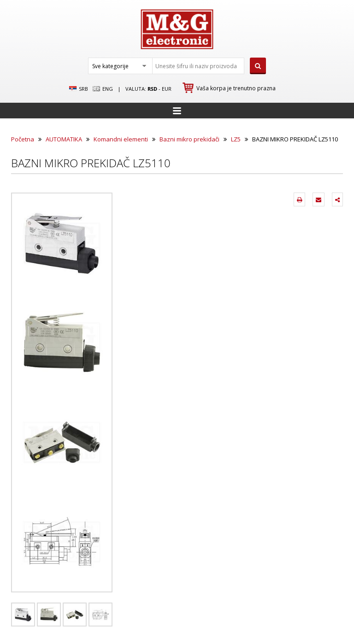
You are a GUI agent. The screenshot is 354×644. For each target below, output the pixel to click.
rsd (152, 89)
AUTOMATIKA (64, 139)
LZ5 (236, 139)
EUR (167, 89)
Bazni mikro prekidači (189, 139)
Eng (103, 89)
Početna (23, 139)
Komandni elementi (121, 139)
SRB (79, 89)
